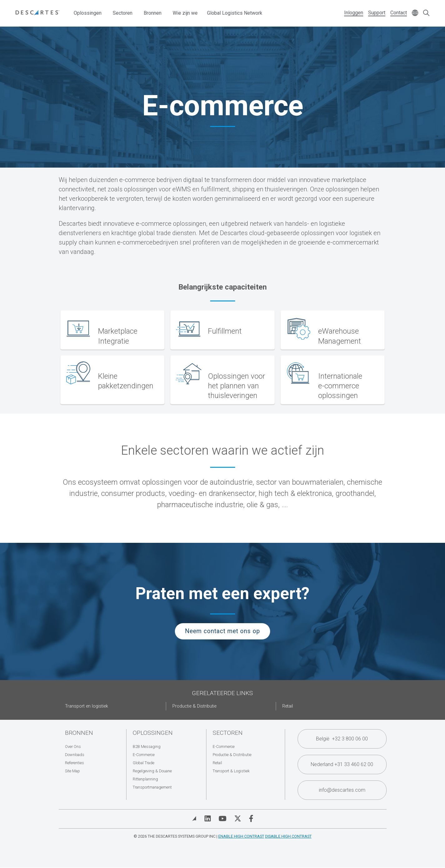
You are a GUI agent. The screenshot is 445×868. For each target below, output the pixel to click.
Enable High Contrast (241, 836)
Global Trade (143, 763)
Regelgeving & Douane (152, 771)
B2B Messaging (147, 747)
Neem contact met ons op (223, 631)
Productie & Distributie (194, 706)
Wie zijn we (185, 13)
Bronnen (153, 13)
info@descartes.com (342, 790)
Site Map (72, 771)
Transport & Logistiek (231, 771)
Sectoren (123, 13)
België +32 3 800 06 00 (342, 739)
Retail (288, 706)
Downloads (75, 755)
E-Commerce (144, 755)
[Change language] (415, 13)
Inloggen (354, 13)
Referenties (74, 763)
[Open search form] (426, 13)
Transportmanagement (152, 787)
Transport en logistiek (87, 706)
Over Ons (73, 747)
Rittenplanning (145, 779)
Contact (399, 13)
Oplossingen (88, 13)
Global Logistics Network (235, 13)
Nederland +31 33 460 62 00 (342, 764)
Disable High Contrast (288, 836)
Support (377, 13)
